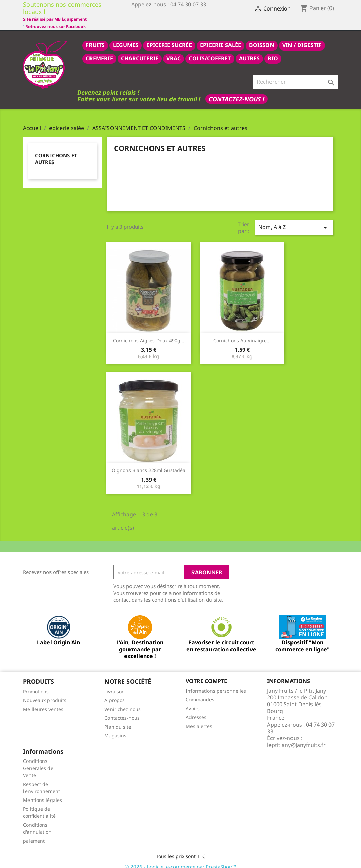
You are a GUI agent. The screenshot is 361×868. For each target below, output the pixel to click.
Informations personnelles (216, 683)
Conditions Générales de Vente (38, 761)
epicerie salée (220, 38)
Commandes (200, 692)
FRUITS (95, 38)
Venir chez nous (123, 702)
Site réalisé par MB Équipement (163, 19)
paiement (34, 833)
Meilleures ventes (43, 702)
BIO (273, 51)
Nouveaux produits (45, 693)
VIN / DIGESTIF (302, 38)
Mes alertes (199, 719)
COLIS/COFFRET (210, 51)
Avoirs (193, 701)
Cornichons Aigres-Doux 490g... (149, 333)
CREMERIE (99, 51)
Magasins (115, 728)
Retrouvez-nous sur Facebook (54, 12)
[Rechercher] (295, 74)
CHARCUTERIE (140, 51)
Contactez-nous (122, 710)
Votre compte (206, 674)
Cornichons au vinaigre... (242, 333)
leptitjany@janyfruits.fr (296, 737)
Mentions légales (43, 793)
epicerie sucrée (169, 38)
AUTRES (249, 51)
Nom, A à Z (294, 220)
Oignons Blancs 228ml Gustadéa (148, 463)
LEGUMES (126, 38)
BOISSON (262, 38)
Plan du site (118, 719)
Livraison (115, 684)
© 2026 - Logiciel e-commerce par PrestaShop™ (180, 859)
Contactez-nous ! (237, 92)
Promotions (36, 684)
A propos (115, 693)
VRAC (174, 51)
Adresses (196, 710)
